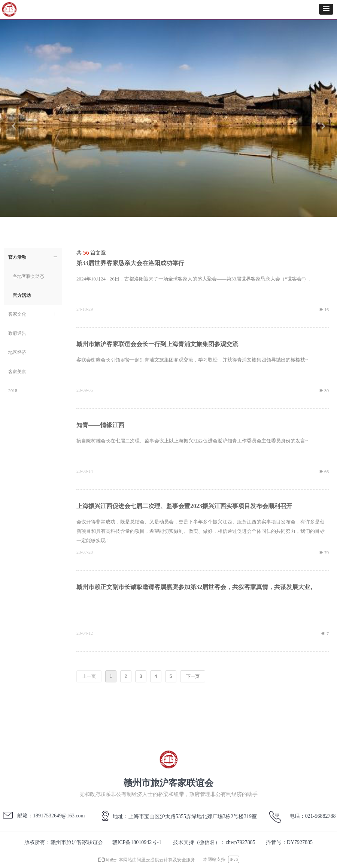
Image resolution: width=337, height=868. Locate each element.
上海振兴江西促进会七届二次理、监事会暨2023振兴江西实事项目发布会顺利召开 (184, 506)
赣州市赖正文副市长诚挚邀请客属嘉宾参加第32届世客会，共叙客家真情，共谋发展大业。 (196, 587)
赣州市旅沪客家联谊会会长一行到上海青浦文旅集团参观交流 (157, 344)
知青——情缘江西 (100, 425)
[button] (326, 9)
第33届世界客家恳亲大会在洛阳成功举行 (130, 263)
